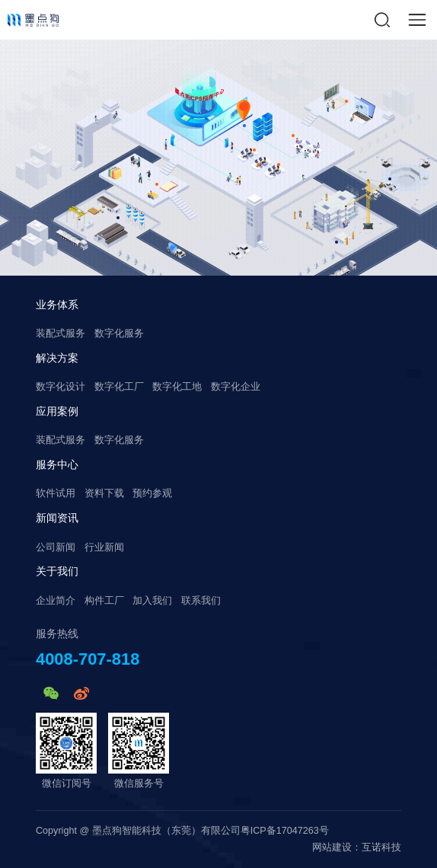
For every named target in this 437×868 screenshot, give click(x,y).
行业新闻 (104, 547)
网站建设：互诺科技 (357, 847)
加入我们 (152, 601)
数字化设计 (61, 387)
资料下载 (104, 493)
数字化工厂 (119, 387)
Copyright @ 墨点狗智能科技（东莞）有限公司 (138, 831)
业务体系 (57, 305)
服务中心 (57, 464)
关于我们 (57, 571)
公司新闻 (56, 547)
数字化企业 (236, 387)
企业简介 (56, 601)
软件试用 (56, 493)
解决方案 (57, 358)
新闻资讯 (57, 518)
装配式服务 (61, 333)
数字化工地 (177, 387)
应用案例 (57, 411)
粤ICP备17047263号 (285, 831)
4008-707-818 (88, 659)
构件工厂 (104, 601)
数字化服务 (119, 333)
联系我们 (201, 601)
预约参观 (152, 493)
